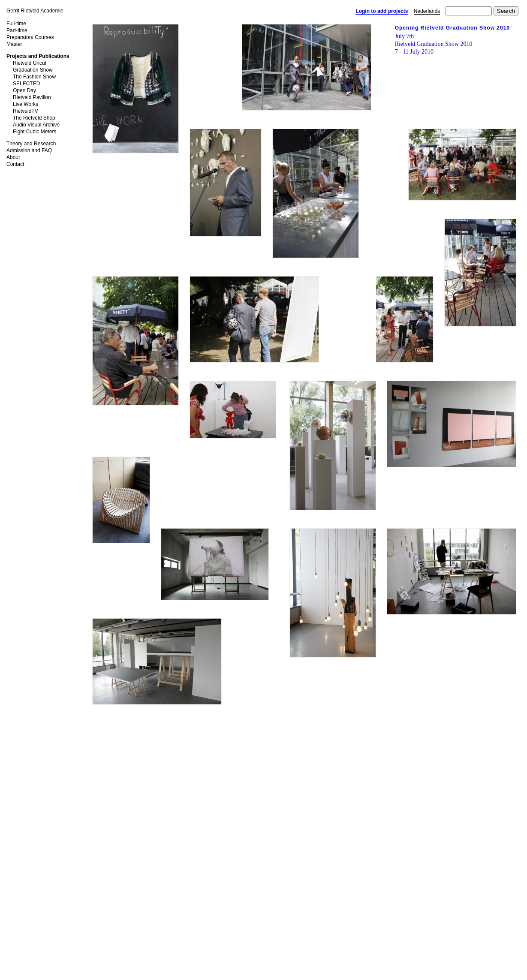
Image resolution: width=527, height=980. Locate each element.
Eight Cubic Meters (35, 132)
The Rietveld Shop (34, 118)
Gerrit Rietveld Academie (35, 11)
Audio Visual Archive (36, 125)
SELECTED (26, 84)
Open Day (24, 90)
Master (14, 44)
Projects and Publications (38, 56)
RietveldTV (26, 111)
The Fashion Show (34, 77)
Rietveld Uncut (30, 63)
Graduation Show (33, 70)
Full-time (16, 24)
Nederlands (427, 11)
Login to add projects (382, 11)
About (13, 157)
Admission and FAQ (29, 150)
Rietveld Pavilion (32, 97)
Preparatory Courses (30, 37)
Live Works (26, 104)
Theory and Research (31, 144)
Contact (15, 164)
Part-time (17, 30)
